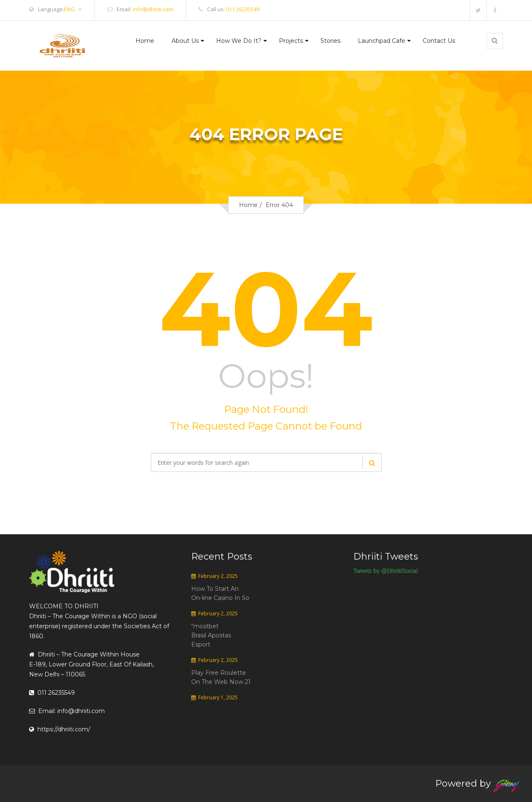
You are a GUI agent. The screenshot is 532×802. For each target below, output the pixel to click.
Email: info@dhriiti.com (67, 711)
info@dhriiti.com (153, 9)
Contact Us (439, 41)
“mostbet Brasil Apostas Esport (211, 635)
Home (145, 41)
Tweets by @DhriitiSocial (385, 571)
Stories (330, 41)
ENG (73, 9)
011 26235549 (243, 9)
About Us (185, 41)
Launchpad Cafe (382, 41)
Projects (291, 41)
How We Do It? (239, 41)
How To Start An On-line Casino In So (220, 593)
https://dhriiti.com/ (60, 729)
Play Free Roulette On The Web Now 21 (221, 677)
